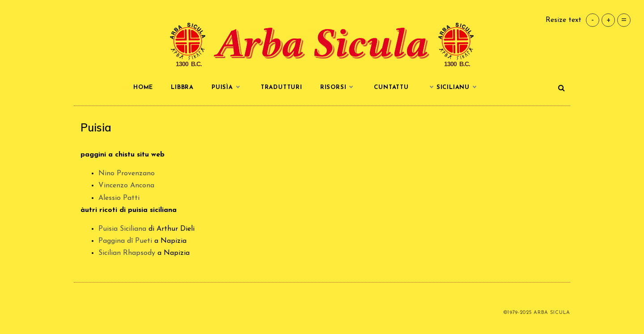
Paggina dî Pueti (125, 241)
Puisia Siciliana (122, 229)
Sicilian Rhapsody (127, 253)
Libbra (182, 87)
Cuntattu (391, 87)
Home (143, 87)
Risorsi (338, 88)
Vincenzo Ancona (126, 186)
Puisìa (227, 88)
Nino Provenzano (127, 173)
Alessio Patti (119, 198)
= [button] (624, 20)
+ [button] (608, 20)
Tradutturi (282, 87)
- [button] (593, 20)
